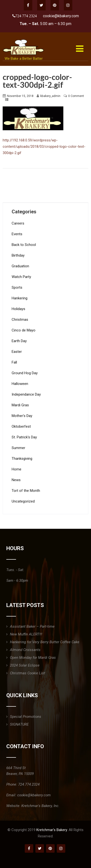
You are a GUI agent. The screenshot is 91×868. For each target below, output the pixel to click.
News (16, 480)
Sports (17, 287)
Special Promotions (26, 717)
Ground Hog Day (25, 373)
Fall (14, 362)
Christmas (20, 320)
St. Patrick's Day (24, 437)
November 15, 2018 (20, 96)
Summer (18, 448)
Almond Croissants (25, 650)
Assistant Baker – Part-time (32, 626)
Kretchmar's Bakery (52, 830)
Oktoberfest (21, 426)
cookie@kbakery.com (61, 16)
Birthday (18, 255)
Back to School (24, 245)
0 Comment (76, 96)
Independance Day (26, 394)
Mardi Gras (20, 405)
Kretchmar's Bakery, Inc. (40, 806)
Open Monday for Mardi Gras (33, 658)
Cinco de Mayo (24, 330)
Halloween (20, 384)
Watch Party (21, 277)
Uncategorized (23, 501)
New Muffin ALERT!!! (26, 634)
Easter (17, 352)
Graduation (20, 266)
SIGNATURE (19, 724)
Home (17, 469)
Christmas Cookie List (28, 673)
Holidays (18, 309)
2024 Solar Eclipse (25, 665)
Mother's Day (22, 416)
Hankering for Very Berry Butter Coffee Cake (45, 642)
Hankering (20, 298)
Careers (18, 223)
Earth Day (19, 341)
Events (17, 234)
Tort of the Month (26, 491)
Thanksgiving (22, 459)
